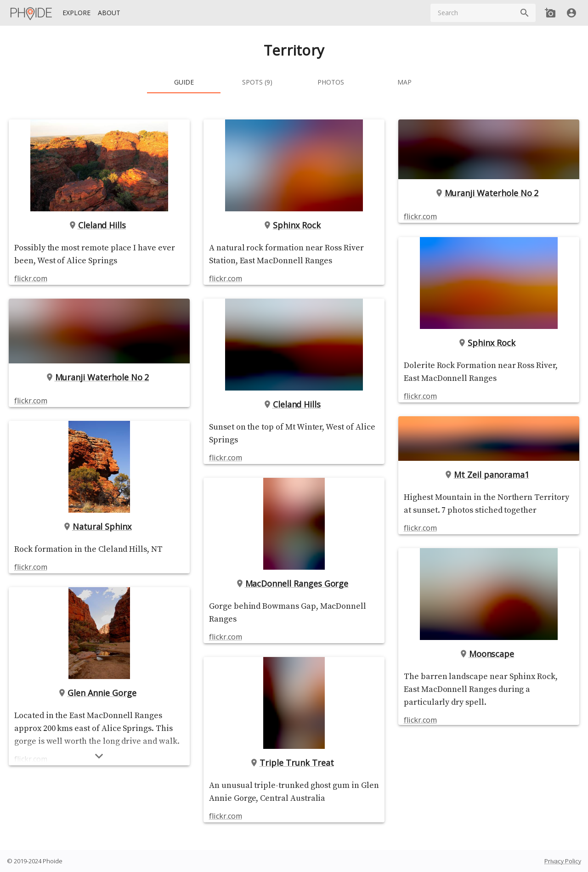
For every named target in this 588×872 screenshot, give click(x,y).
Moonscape (489, 654)
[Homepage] (32, 13)
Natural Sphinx (99, 527)
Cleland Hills (99, 225)
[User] (571, 13)
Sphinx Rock (294, 225)
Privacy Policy (563, 861)
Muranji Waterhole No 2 (99, 377)
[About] (109, 13)
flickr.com (31, 278)
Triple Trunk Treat (294, 763)
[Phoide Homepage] (32, 13)
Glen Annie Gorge (99, 693)
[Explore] (76, 13)
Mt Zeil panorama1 (489, 475)
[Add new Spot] (550, 13)
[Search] (525, 13)
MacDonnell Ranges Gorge (294, 583)
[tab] (184, 82)
